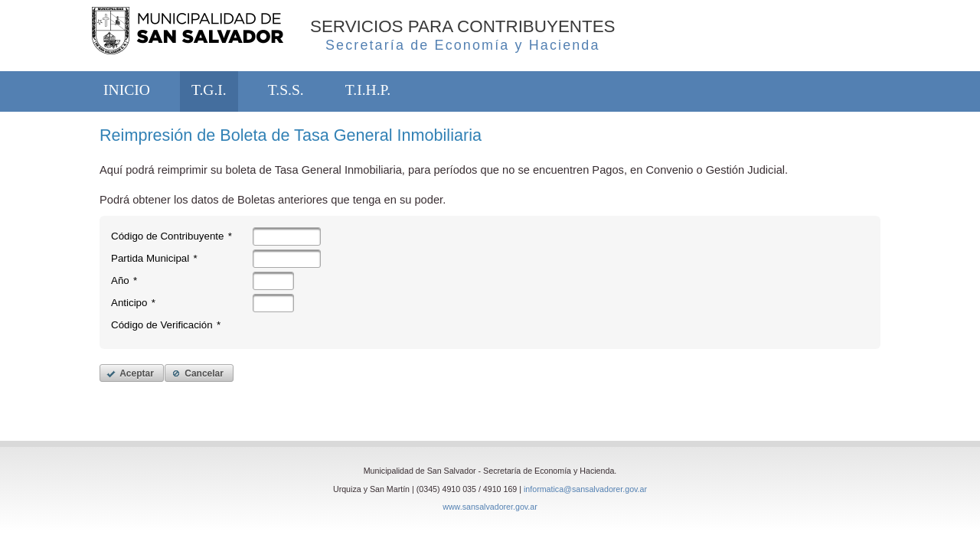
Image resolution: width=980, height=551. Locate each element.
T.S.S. (286, 90)
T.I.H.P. (368, 90)
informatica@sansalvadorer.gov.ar (585, 489)
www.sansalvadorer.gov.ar (490, 507)
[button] (132, 373)
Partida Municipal (154, 258)
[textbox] (287, 236)
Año (124, 280)
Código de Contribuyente (171, 236)
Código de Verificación (166, 325)
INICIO (127, 90)
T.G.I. (209, 90)
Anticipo (133, 303)
